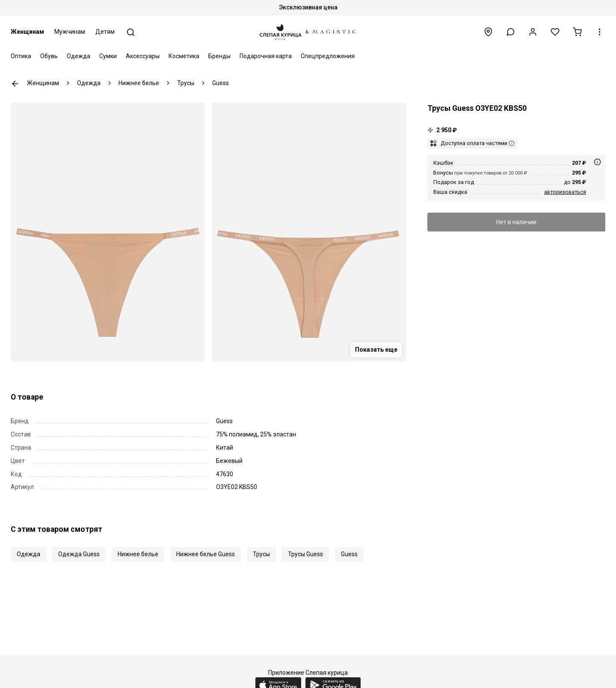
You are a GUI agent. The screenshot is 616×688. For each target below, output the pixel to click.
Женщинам (27, 32)
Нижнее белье (138, 554)
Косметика (184, 56)
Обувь (49, 56)
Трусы (261, 554)
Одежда (78, 56)
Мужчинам (70, 32)
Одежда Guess (79, 554)
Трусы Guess (305, 554)
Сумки (108, 56)
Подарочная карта (266, 56)
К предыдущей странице (15, 84)
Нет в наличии (516, 222)
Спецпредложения (328, 56)
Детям (105, 32)
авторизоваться (565, 192)
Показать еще (376, 350)
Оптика (21, 56)
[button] (511, 32)
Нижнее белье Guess (206, 554)
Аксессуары (143, 56)
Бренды (219, 56)
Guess (349, 554)
